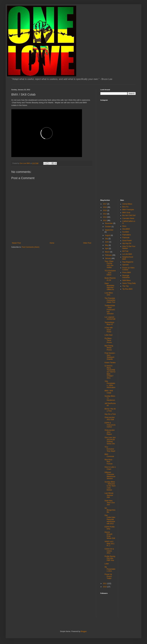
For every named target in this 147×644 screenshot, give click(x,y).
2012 (105, 221)
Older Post (87, 243)
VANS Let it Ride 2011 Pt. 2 (110, 544)
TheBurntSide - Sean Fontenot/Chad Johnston (110, 310)
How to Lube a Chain (110, 468)
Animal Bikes (127, 204)
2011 (105, 584)
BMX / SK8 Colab (109, 392)
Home (52, 243)
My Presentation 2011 (110, 569)
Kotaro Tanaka (110, 363)
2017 (105, 204)
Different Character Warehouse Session (110, 475)
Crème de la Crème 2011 (109, 551)
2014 (105, 214)
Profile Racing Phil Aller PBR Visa (110, 558)
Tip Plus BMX (127, 289)
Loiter (107, 564)
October (108, 227)
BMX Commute (109, 455)
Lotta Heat (108, 335)
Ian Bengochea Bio (110, 510)
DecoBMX (126, 229)
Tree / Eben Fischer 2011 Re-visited (109, 264)
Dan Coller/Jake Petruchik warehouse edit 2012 (110, 519)
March (108, 252)
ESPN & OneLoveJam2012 (110, 425)
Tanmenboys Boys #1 (109, 323)
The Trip (126, 286)
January (108, 258)
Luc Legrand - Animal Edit (110, 318)
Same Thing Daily (129, 283)
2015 (105, 210)
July (107, 239)
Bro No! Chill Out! (129, 215)
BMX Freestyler (128, 210)
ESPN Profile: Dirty (110, 528)
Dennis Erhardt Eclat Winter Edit (110, 535)
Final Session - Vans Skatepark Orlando (110, 356)
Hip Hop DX (127, 243)
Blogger (84, 631)
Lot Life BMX (127, 254)
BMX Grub (126, 213)
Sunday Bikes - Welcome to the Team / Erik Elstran (110, 486)
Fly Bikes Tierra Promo (108, 340)
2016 (105, 207)
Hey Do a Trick (110, 414)
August (108, 235)
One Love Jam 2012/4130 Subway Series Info (110, 441)
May (107, 245)
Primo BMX (127, 273)
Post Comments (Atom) (30, 247)
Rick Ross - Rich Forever (109, 462)
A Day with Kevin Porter (109, 330)
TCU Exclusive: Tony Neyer (110, 449)
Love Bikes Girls (109, 294)
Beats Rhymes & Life (110, 279)
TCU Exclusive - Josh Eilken (110, 273)
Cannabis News (128, 218)
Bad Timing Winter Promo (109, 348)
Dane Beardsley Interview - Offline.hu (110, 286)
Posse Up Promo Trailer (108, 576)
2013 (105, 217)
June (107, 242)
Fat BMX (126, 232)
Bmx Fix (125, 207)
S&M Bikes (127, 280)
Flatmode (126, 238)
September (109, 230)
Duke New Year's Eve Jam (110, 503)
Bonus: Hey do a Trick (110, 410)
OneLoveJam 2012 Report (110, 432)
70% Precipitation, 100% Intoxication (110, 384)
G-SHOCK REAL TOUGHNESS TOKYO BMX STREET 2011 (110, 372)
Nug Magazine (128, 262)
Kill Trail (125, 251)
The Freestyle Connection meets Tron (110, 300)
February (109, 255)
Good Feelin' (127, 241)
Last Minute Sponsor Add (109, 495)
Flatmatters (127, 235)
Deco (124, 226)
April (107, 248)
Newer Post (16, 243)
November (109, 223)
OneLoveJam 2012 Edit (110, 418)
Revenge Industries (126, 276)
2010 (105, 587)
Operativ (126, 265)
